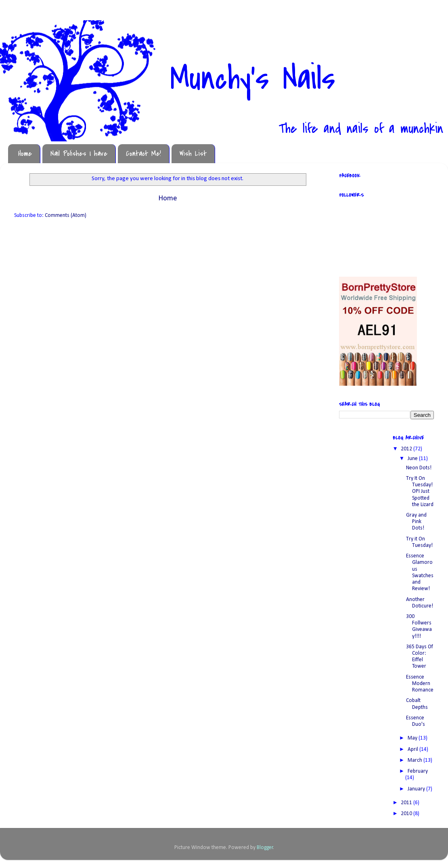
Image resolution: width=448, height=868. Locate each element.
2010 (407, 814)
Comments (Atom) (66, 215)
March (416, 760)
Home (25, 154)
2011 (407, 803)
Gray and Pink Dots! (416, 522)
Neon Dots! (419, 468)
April (413, 749)
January (417, 789)
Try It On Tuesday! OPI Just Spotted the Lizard (420, 492)
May (413, 738)
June (413, 459)
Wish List (193, 154)
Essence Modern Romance (420, 684)
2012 (407, 449)
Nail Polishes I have (79, 154)
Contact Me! (143, 154)
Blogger (265, 848)
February (418, 771)
